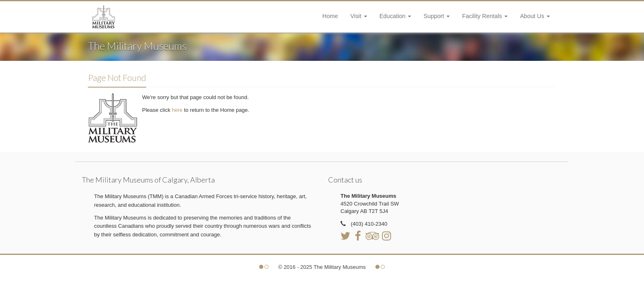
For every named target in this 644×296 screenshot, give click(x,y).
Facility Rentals (485, 16)
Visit (359, 16)
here (178, 110)
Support (437, 16)
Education (396, 16)
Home (330, 16)
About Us (535, 16)
